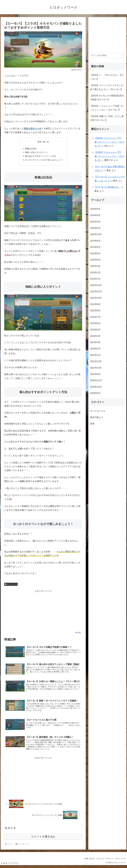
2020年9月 (95, 393)
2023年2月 (95, 273)
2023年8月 (95, 241)
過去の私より (97, 417)
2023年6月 (95, 247)
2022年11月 (96, 292)
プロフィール (120, 861)
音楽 (92, 424)
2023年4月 (95, 260)
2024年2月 (95, 228)
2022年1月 (95, 355)
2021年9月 (95, 374)
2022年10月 (96, 298)
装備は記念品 (31, 149)
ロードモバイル (11, 585)
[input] (107, 55)
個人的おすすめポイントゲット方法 (40, 157)
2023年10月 (96, 234)
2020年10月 (96, 387)
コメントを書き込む (43, 839)
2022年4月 (95, 336)
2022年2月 (95, 349)
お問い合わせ (87, 861)
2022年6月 (95, 323)
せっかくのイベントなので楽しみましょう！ (44, 161)
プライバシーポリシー (104, 861)
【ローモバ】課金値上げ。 (108, 187)
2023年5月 (95, 253)
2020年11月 (96, 380)
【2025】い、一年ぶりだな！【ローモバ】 (107, 77)
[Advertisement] (43, 611)
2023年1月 (95, 279)
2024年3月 (95, 222)
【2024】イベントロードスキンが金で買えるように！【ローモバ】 (107, 87)
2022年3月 (95, 342)
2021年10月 (96, 368)
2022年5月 (95, 330)
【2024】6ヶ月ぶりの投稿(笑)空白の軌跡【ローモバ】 (107, 98)
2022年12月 (96, 285)
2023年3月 (95, 266)
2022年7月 (95, 317)
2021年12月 (96, 361)
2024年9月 (95, 215)
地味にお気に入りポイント (36, 153)
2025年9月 (95, 209)
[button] (123, 55)
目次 (40, 142)
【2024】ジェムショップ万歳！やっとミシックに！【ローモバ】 (107, 108)
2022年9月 (95, 304)
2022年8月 (95, 311)
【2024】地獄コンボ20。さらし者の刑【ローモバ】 (107, 118)
